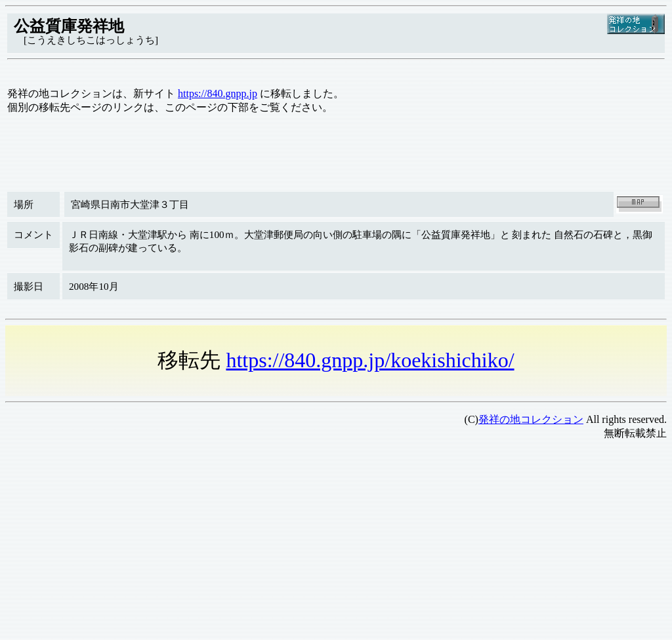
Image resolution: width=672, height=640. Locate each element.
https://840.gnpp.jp (218, 93)
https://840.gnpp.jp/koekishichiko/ (370, 360)
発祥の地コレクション (531, 419)
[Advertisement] (336, 543)
